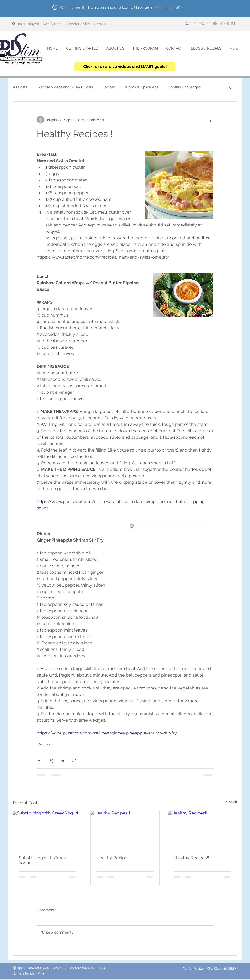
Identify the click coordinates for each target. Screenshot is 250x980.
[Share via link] (74, 761)
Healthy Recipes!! (114, 858)
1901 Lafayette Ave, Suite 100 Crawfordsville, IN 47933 (62, 24)
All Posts (20, 87)
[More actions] (210, 120)
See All (232, 802)
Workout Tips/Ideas (141, 87)
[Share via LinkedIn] (62, 761)
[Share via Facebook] (39, 761)
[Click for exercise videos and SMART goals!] (125, 67)
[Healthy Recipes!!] (125, 830)
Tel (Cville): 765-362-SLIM (214, 24)
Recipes (109, 87)
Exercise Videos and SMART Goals (65, 87)
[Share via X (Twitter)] (51, 761)
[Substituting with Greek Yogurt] (48, 830)
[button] (231, 87)
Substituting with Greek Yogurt (42, 860)
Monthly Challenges (184, 87)
